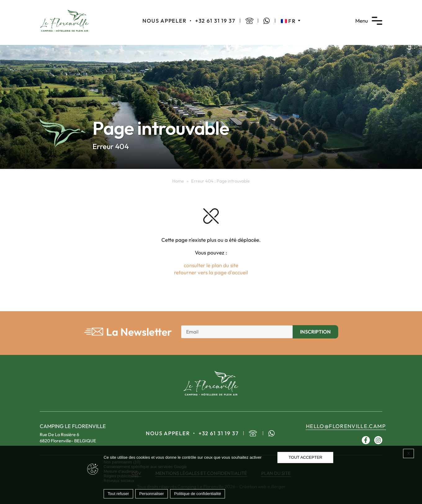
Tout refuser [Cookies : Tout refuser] (118, 494)
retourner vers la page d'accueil (211, 272)
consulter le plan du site (211, 265)
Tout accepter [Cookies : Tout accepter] (305, 457)
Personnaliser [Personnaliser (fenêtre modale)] (152, 494)
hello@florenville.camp (346, 426)
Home (178, 181)
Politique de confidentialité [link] (198, 494)
